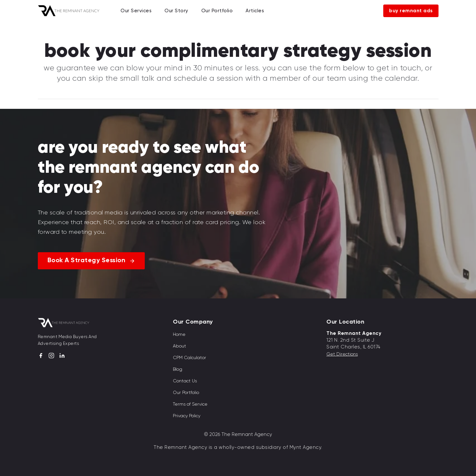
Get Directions (342, 354)
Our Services (136, 11)
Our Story (176, 11)
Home (179, 334)
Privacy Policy (187, 416)
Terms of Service (190, 404)
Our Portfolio (217, 11)
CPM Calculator (190, 357)
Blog (178, 369)
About (180, 346)
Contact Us (185, 381)
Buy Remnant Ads (411, 11)
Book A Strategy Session (87, 261)
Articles (255, 11)
